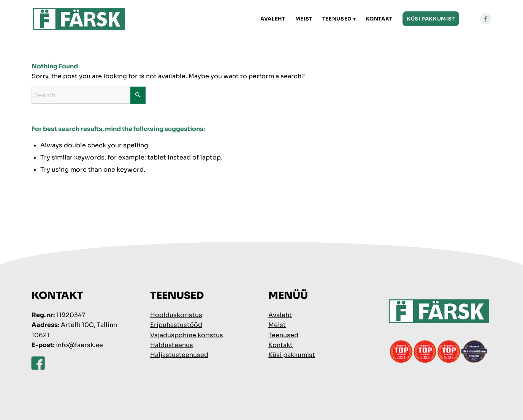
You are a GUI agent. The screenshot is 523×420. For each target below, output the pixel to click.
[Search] (89, 95)
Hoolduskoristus (176, 315)
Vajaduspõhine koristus (187, 335)
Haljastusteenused (179, 355)
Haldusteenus (172, 345)
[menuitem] (273, 19)
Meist (277, 325)
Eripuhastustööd (176, 325)
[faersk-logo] (79, 19)
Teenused (283, 335)
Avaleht (280, 315)
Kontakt (281, 345)
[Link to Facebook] (486, 19)
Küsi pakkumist (292, 355)
